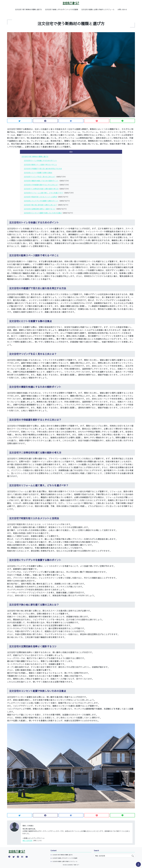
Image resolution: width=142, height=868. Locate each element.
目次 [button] (71, 152)
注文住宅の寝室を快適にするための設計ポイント (41, 181)
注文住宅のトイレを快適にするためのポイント (40, 161)
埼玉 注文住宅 (27, 841)
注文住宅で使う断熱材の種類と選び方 (28, 9)
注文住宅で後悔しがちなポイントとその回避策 (62, 9)
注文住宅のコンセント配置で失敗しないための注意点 (43, 213)
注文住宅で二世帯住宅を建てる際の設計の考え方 (41, 189)
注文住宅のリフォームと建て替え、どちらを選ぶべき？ (44, 193)
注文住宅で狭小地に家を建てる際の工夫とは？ (40, 205)
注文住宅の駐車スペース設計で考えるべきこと (40, 165)
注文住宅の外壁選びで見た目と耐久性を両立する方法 (43, 169)
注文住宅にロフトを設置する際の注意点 (38, 173)
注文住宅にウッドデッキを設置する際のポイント (41, 201)
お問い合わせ (122, 9)
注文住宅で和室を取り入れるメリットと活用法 (40, 197)
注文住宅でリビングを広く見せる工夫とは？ (40, 177)
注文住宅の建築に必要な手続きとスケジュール (98, 9)
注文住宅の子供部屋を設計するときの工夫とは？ (41, 185)
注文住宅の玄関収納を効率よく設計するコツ (40, 209)
